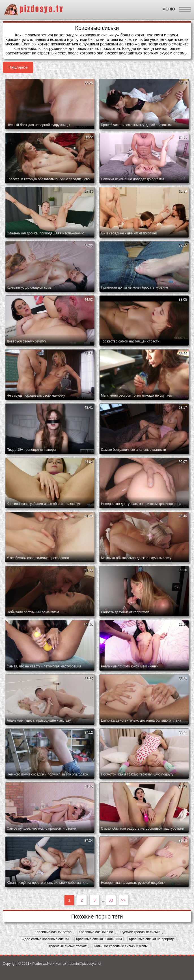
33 (111, 900)
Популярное (18, 67)
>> (123, 900)
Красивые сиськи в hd (96, 932)
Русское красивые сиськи (140, 932)
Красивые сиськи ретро (53, 932)
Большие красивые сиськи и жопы (121, 946)
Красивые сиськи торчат (67, 946)
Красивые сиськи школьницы (99, 939)
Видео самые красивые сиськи (45, 939)
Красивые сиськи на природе (152, 939)
